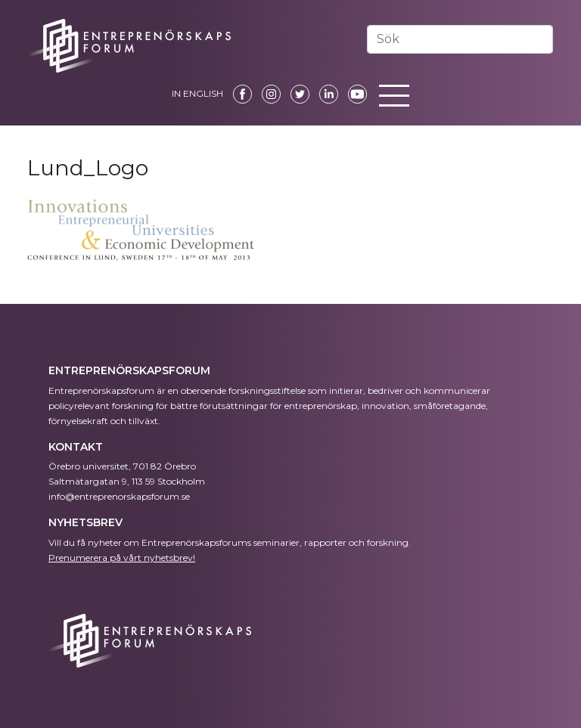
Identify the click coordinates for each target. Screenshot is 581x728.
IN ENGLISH (197, 93)
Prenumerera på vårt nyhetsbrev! (122, 558)
